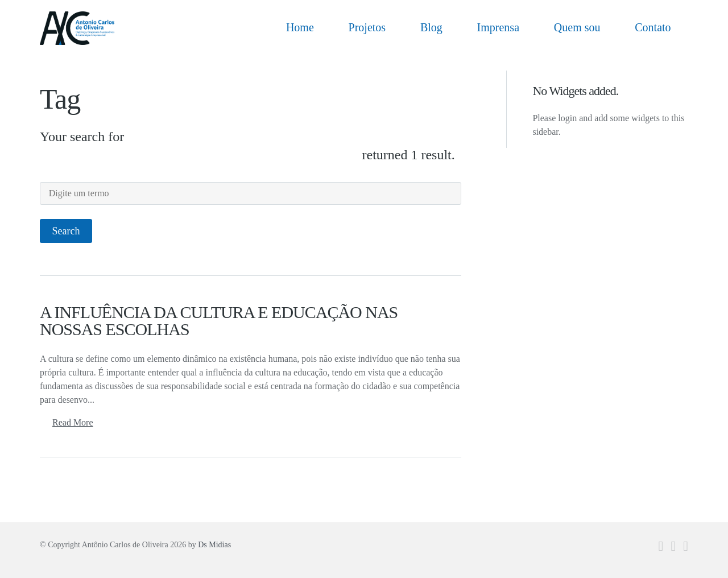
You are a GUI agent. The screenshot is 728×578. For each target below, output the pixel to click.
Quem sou (577, 27)
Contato (653, 27)
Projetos (367, 27)
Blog (431, 27)
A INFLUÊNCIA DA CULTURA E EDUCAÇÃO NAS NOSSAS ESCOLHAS (219, 321)
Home (300, 27)
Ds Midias (214, 545)
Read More (73, 422)
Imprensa (498, 27)
